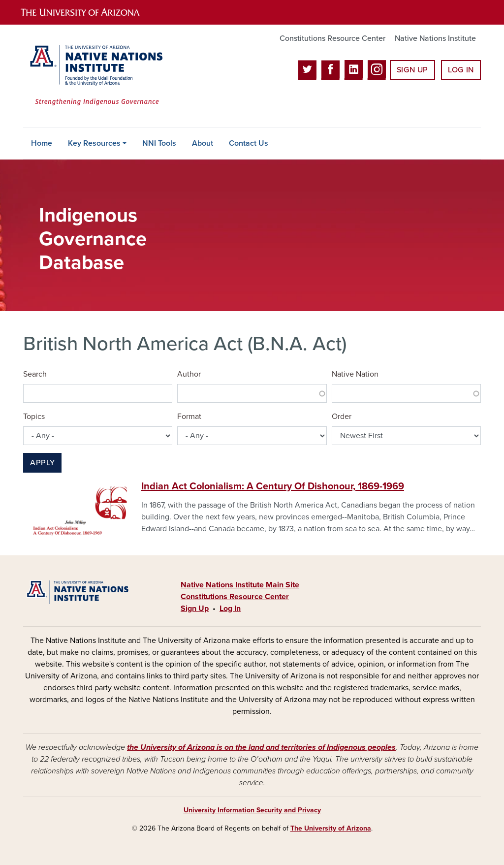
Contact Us (249, 143)
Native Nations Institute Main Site (240, 585)
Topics (34, 416)
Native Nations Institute (435, 38)
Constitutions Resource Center (332, 38)
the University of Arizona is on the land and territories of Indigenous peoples (261, 747)
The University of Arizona (331, 828)
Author (189, 374)
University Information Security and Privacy (252, 810)
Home (42, 143)
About (203, 143)
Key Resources (94, 143)
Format (189, 416)
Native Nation (355, 374)
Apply (42, 463)
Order (342, 416)
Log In (461, 70)
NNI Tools (159, 143)
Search (35, 374)
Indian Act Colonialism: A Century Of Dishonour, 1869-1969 (273, 486)
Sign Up (412, 70)
